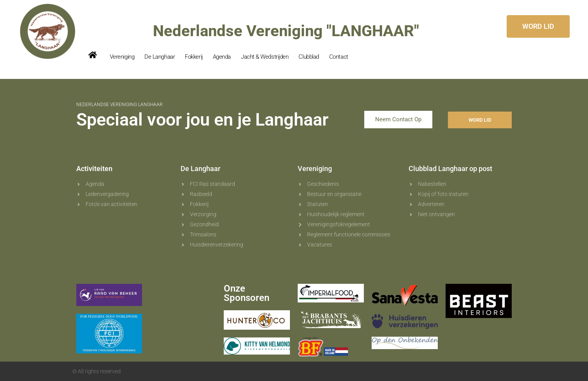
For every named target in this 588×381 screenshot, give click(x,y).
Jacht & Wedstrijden (265, 57)
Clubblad (309, 57)
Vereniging (122, 57)
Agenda (222, 57)
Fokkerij (194, 57)
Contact (339, 57)
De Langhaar (160, 57)
